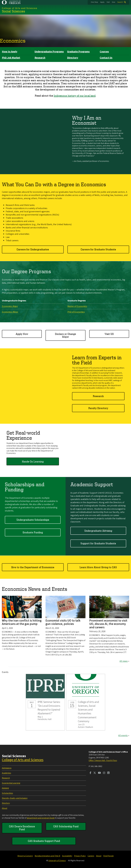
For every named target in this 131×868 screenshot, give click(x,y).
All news (124, 661)
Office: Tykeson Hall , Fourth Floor (103, 760)
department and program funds (41, 818)
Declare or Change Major (65, 335)
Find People (108, 856)
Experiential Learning (11, 783)
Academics (6, 773)
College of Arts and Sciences (23, 760)
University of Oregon (57, 861)
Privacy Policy (80, 856)
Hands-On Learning (33, 461)
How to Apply (10, 52)
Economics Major (10, 306)
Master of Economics (77, 306)
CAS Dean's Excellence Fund (22, 828)
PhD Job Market (11, 58)
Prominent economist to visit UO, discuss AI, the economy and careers (108, 624)
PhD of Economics (76, 312)
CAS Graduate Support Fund (44, 841)
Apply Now (22, 334)
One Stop (94, 2)
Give (114, 2)
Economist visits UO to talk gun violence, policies (63, 622)
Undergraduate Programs (49, 52)
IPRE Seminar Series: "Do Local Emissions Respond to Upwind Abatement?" (45, 702)
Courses (104, 52)
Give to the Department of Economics (33, 567)
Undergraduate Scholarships (33, 520)
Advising (5, 788)
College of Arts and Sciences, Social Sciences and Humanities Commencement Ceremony (86, 702)
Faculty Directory (98, 408)
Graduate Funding (33, 532)
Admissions (7, 768)
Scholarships (7, 793)
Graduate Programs (78, 52)
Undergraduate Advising (98, 531)
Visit (108, 2)
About (5, 808)
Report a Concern (25, 856)
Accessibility (67, 856)
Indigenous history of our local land (75, 96)
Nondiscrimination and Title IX (47, 856)
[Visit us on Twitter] (95, 773)
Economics (13, 41)
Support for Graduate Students (98, 543)
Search (120, 2)
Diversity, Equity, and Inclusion (15, 798)
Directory (73, 58)
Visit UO (109, 334)
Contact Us (106, 58)
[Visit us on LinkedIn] (108, 773)
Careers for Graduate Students (98, 249)
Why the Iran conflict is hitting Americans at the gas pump (22, 622)
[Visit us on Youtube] (99, 773)
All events (123, 736)
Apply (102, 2)
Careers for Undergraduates (33, 249)
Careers (91, 856)
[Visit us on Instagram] (104, 773)
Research (40, 58)
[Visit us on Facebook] (91, 773)
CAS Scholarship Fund (66, 826)
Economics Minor (10, 312)
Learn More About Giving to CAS (98, 567)
